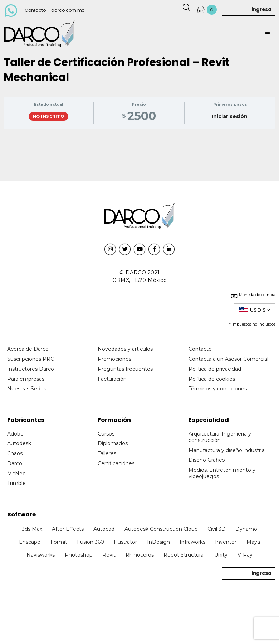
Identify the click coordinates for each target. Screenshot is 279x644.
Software (21, 515)
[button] (268, 34)
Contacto (35, 10)
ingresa (261, 9)
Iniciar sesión (230, 117)
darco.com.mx (68, 10)
